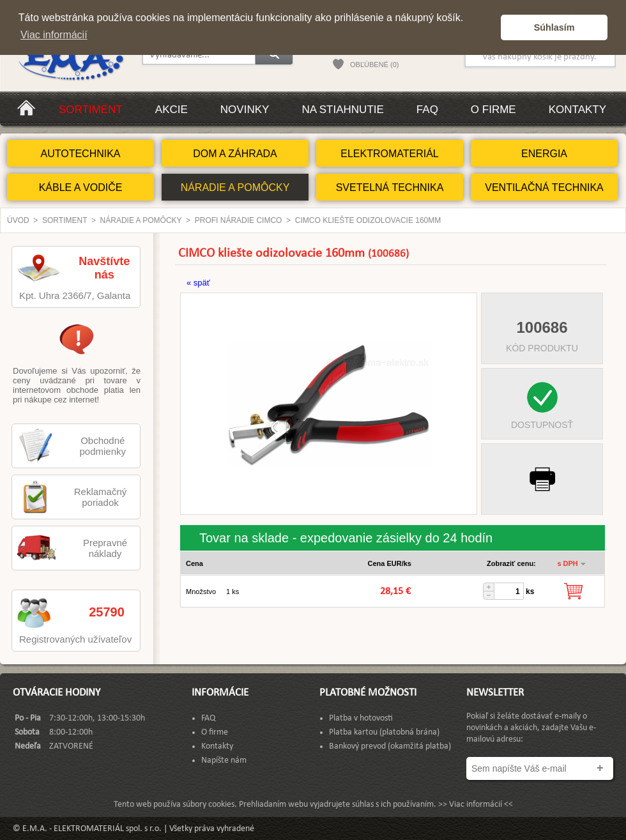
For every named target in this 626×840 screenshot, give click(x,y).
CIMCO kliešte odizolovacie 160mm (368, 220)
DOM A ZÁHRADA (235, 154)
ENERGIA (544, 154)
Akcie (172, 110)
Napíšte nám (224, 760)
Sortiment (91, 110)
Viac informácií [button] (54, 35)
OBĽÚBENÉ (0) (374, 65)
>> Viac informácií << (476, 805)
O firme (493, 110)
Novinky (245, 110)
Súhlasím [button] (554, 27)
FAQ (427, 110)
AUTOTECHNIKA (80, 154)
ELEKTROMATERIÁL (390, 154)
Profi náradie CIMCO (239, 220)
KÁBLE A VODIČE (81, 187)
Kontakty (577, 110)
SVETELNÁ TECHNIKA (390, 187)
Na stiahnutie (342, 110)
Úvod (18, 220)
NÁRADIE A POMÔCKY (235, 187)
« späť (198, 283)
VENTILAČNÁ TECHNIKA (544, 187)
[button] (488, 27)
